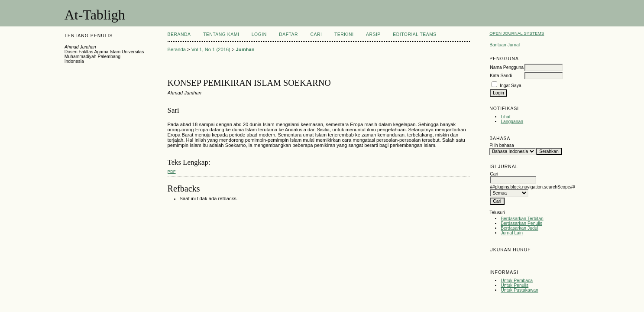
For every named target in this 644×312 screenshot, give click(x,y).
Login (259, 34)
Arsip (373, 34)
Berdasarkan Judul (519, 228)
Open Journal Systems (517, 33)
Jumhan (245, 49)
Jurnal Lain (512, 233)
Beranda (179, 34)
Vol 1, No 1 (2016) (211, 49)
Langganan (512, 122)
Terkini (344, 34)
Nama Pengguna (507, 67)
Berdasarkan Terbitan (522, 219)
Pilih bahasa (502, 145)
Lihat (506, 117)
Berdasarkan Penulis (521, 223)
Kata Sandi (501, 76)
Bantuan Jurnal (505, 45)
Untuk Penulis (515, 285)
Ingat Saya (511, 86)
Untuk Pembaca (517, 281)
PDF (172, 171)
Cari (316, 34)
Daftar (288, 34)
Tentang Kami (221, 34)
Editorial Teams (415, 34)
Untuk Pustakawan (519, 290)
